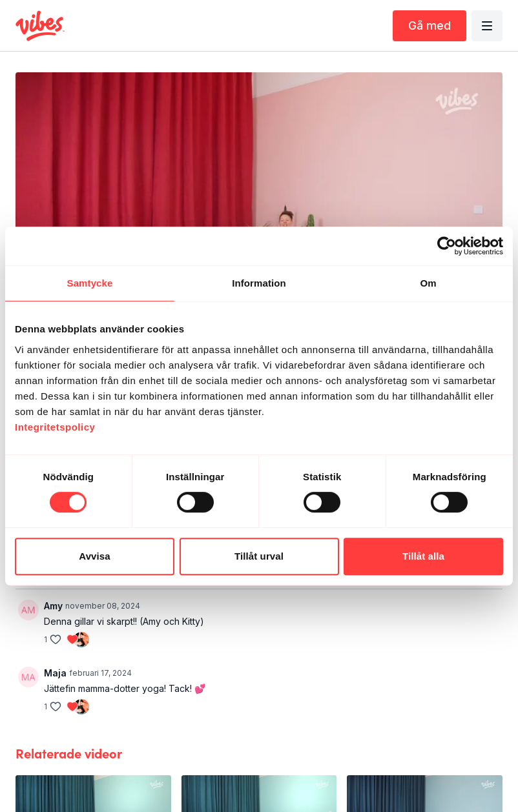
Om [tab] (428, 283)
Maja (55, 673)
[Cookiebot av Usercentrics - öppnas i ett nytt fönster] (447, 246)
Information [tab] (259, 283)
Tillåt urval (259, 556)
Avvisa (94, 556)
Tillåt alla (423, 556)
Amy (53, 606)
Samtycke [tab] (90, 283)
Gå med (430, 25)
